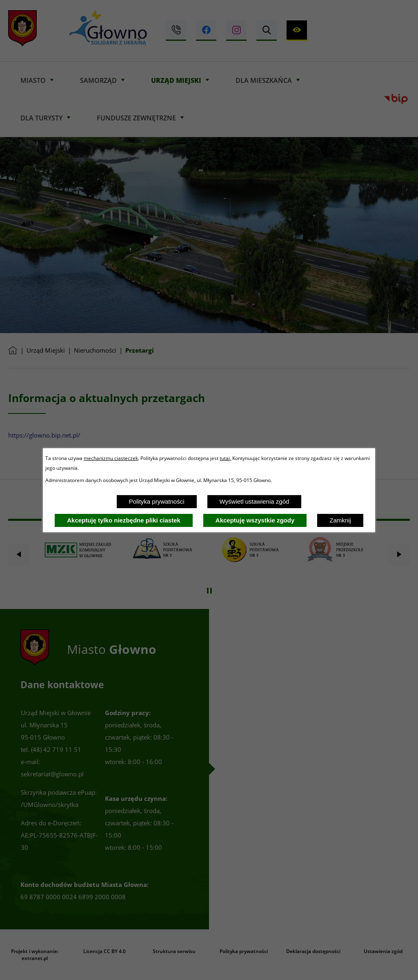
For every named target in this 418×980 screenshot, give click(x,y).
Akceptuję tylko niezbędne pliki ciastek (124, 520)
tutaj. (225, 458)
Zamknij (340, 520)
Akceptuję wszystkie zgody (255, 520)
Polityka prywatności (157, 501)
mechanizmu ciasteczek (111, 458)
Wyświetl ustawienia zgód (255, 501)
